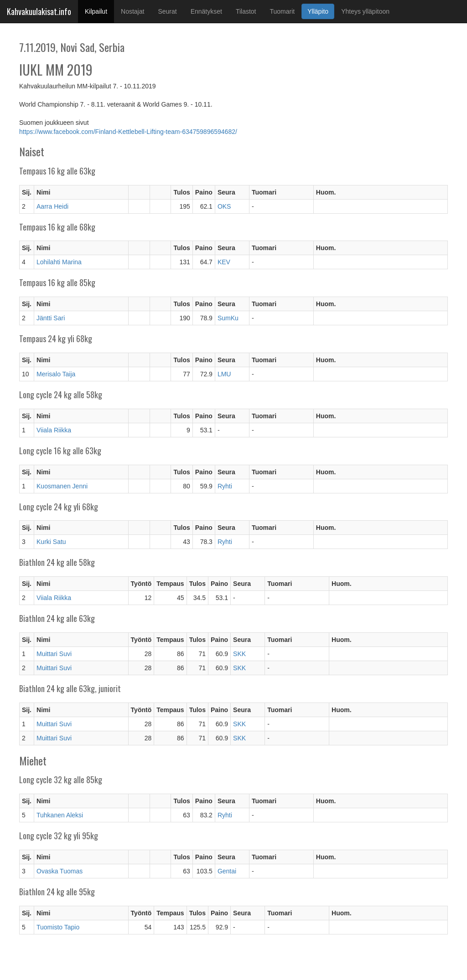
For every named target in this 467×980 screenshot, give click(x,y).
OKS (224, 206)
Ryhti (225, 486)
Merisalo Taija (56, 374)
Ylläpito (318, 11)
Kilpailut (99, 11)
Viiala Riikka (54, 430)
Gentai (227, 871)
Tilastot (246, 11)
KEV (224, 262)
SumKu (228, 318)
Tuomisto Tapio (58, 927)
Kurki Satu (51, 542)
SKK (239, 654)
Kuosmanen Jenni (62, 486)
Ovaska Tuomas (60, 871)
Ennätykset (206, 11)
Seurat (167, 11)
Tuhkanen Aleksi (60, 815)
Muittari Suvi (54, 654)
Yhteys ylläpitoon (365, 11)
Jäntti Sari (51, 318)
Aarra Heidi (52, 206)
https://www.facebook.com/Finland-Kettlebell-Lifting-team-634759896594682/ (128, 132)
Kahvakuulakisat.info (39, 11)
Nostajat (132, 11)
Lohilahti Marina (59, 262)
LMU (224, 374)
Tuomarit (283, 11)
